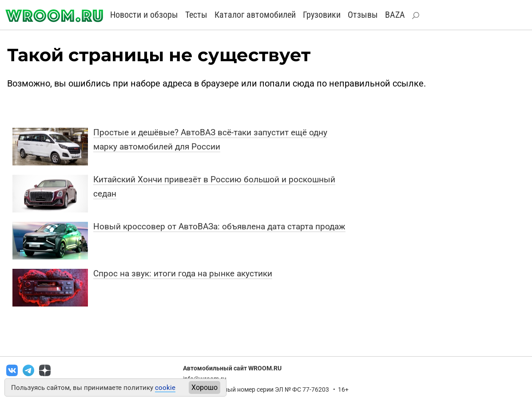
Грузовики (322, 15)
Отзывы (363, 15)
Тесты (196, 15)
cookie (165, 388)
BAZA (395, 15)
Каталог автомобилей (255, 15)
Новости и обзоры (144, 15)
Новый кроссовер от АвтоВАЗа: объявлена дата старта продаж (219, 226)
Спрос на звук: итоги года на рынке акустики (183, 273)
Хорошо (204, 387)
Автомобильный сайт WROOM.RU (232, 368)
